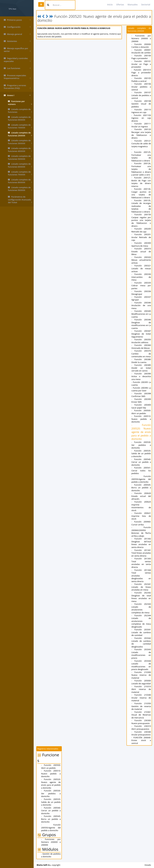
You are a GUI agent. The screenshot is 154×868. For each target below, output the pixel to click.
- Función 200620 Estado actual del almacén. (141, 496)
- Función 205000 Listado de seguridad (141, 682)
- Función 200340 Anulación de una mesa (141, 305)
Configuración (17, 27)
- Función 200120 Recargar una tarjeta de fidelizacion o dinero (141, 134)
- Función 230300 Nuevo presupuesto (141, 722)
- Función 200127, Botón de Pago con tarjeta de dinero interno (141, 182)
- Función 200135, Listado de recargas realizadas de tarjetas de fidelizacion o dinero (141, 206)
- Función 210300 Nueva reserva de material (141, 675)
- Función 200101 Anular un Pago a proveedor (141, 64)
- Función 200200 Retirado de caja (141, 230)
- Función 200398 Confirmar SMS (141, 395)
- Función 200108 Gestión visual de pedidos (141, 104)
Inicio (110, 5)
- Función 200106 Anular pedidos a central (141, 87)
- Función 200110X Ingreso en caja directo (141, 118)
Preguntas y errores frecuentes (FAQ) (17, 87)
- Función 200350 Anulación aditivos (141, 341)
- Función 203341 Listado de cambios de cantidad (141, 632)
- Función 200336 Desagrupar (141, 293)
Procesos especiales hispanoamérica (17, 77)
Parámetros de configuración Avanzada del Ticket (20, 200)
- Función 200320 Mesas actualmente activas (141, 260)
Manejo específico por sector (17, 50)
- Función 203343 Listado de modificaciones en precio (141, 654)
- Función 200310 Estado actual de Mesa (141, 251)
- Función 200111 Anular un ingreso (141, 125)
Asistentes (17, 41)
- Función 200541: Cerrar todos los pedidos (141, 470)
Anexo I (17, 95)
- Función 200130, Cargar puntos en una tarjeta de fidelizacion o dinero (141, 193)
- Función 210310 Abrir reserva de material (141, 689)
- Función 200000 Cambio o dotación (141, 46)
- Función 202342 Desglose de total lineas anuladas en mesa (141, 597)
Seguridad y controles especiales (17, 60)
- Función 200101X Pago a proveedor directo (141, 73)
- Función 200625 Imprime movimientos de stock (141, 506)
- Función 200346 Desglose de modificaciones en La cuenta (141, 324)
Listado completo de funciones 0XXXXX (20, 118)
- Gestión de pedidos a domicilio (51, 855)
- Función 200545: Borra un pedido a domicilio (141, 488)
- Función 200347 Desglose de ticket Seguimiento (141, 334)
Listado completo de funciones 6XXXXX (20, 165)
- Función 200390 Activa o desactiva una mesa (141, 376)
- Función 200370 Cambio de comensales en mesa (141, 354)
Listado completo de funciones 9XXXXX (20, 189)
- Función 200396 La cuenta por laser (141, 389)
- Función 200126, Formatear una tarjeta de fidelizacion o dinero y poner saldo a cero (141, 169)
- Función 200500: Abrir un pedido (141, 412)
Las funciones (17, 68)
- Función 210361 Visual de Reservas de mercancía (141, 715)
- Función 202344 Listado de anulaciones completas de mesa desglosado (141, 621)
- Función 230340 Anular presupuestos (141, 733)
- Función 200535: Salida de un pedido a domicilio (141, 454)
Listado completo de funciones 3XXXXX (20, 142)
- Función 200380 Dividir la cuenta (141, 361)
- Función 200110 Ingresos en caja (141, 111)
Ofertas (120, 5)
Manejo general (17, 34)
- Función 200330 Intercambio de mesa (141, 277)
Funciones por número (20, 103)
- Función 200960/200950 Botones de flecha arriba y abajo (141, 532)
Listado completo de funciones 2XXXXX (20, 134)
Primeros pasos (17, 20)
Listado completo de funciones (20, 111)
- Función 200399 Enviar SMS (141, 401)
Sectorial (146, 5)
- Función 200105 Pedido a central (141, 80)
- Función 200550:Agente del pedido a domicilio (141, 479)
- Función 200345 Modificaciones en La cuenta (141, 314)
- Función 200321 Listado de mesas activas (141, 268)
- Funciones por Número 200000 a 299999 (141, 38)
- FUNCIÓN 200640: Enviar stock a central (141, 740)
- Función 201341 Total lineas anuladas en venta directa (141, 553)
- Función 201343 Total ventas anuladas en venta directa (141, 563)
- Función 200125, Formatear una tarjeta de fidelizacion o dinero (141, 156)
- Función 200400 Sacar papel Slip (141, 406)
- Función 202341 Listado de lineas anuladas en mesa (141, 587)
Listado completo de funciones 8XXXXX (20, 181)
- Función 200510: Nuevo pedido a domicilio (141, 419)
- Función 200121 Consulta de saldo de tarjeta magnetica (141, 144)
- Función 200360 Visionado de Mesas (141, 347)
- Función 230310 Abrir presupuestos (141, 727)
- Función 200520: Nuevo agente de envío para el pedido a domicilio (141, 432)
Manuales (133, 5)
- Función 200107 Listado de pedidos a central (141, 95)
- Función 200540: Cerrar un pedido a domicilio (141, 462)
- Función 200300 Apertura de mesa (141, 244)
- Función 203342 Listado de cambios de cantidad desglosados (141, 642)
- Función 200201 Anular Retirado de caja (141, 237)
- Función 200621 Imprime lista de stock (141, 516)
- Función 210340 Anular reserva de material (141, 698)
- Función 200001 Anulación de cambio (141, 51)
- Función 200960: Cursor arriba (141, 523)
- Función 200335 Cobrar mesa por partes (141, 286)
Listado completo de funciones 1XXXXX (20, 126)
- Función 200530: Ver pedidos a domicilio (141, 445)
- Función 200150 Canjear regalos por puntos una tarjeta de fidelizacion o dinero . (141, 220)
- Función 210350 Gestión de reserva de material (141, 706)
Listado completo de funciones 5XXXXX (20, 157)
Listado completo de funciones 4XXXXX (20, 150)
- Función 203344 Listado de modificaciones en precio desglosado (141, 665)
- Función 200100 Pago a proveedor (141, 57)
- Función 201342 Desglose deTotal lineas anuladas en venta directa (141, 543)
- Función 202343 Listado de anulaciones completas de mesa (141, 608)
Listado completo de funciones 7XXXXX (20, 173)
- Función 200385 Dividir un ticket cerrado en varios (141, 368)
